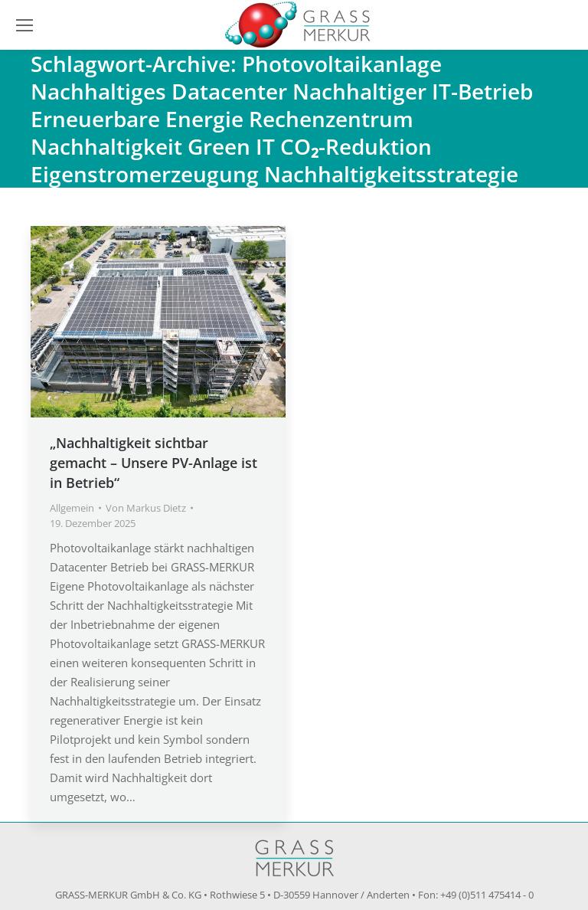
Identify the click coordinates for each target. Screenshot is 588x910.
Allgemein (72, 508)
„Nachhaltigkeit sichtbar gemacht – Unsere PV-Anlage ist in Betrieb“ (154, 463)
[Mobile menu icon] (24, 25)
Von (146, 508)
